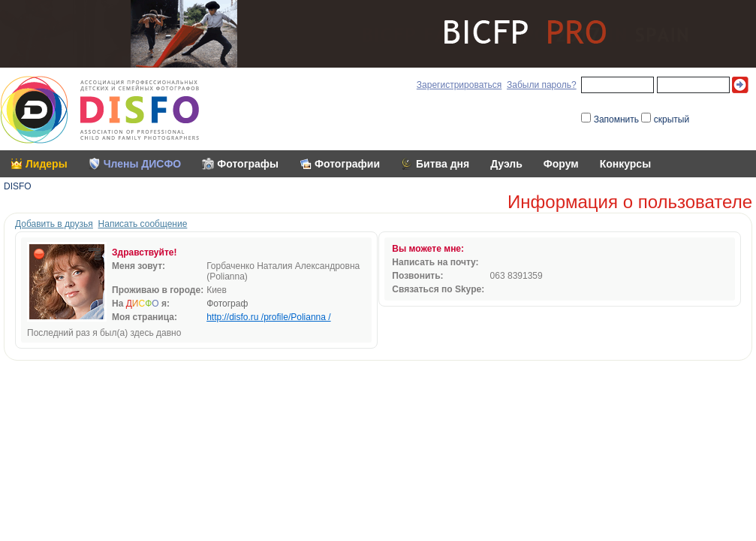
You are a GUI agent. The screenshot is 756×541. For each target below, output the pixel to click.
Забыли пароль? (542, 85)
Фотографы (248, 164)
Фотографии (347, 164)
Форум (561, 164)
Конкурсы (625, 164)
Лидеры (47, 164)
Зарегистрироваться (459, 85)
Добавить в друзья (54, 224)
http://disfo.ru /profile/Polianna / (268, 317)
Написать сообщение (143, 224)
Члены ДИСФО (143, 164)
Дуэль (506, 164)
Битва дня (443, 164)
